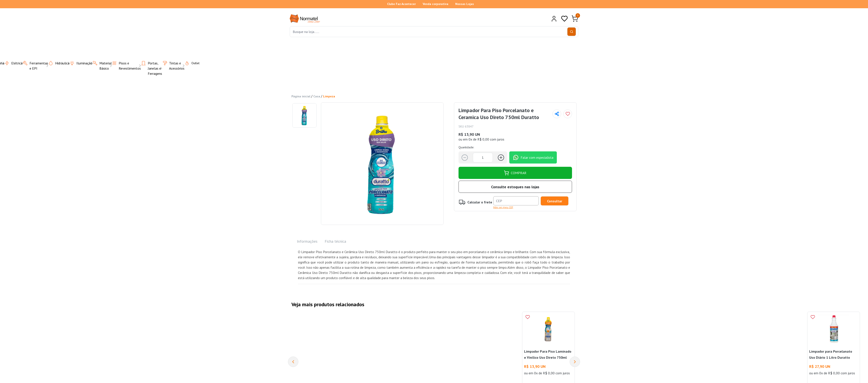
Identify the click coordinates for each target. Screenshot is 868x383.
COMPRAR (515, 173)
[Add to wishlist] (568, 114)
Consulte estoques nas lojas (515, 187)
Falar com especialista (533, 157)
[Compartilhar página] (557, 114)
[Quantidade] (483, 158)
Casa (317, 96)
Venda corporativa (436, 4)
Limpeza (329, 96)
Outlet (189, 63)
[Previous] (293, 362)
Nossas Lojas (465, 4)
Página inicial (301, 96)
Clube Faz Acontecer (401, 4)
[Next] (575, 362)
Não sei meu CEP (503, 207)
